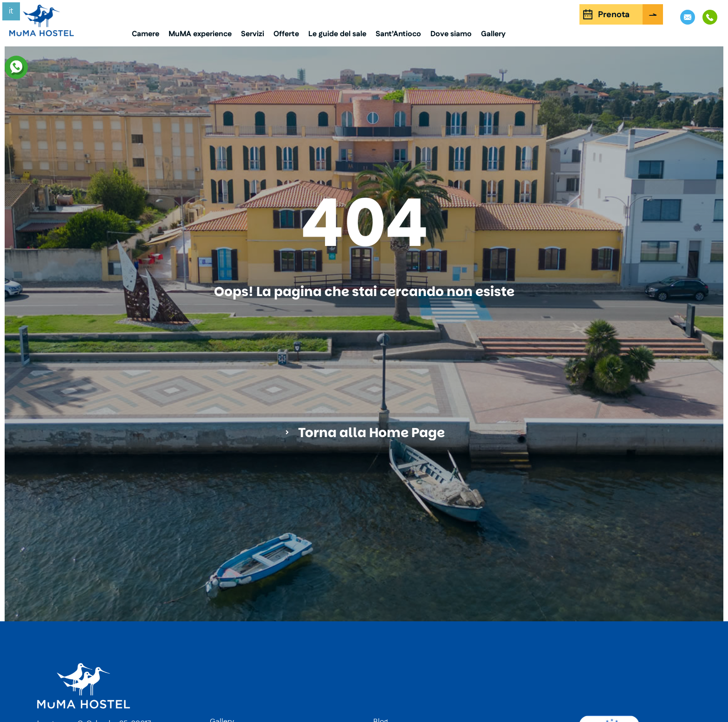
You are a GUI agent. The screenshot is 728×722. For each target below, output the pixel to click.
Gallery (493, 34)
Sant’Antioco (398, 34)
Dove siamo (451, 34)
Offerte (286, 34)
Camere (146, 34)
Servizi (253, 34)
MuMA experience (200, 34)
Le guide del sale (337, 34)
